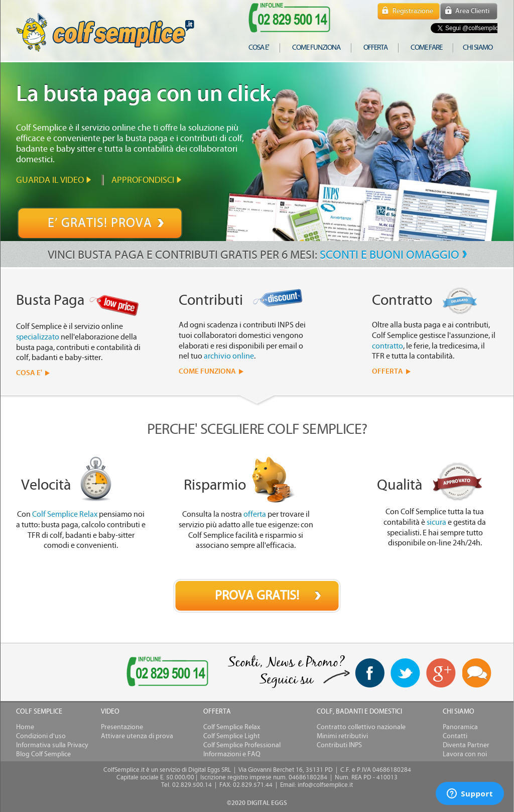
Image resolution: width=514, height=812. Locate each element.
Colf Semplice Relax (65, 514)
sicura (436, 522)
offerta (375, 47)
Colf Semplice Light (232, 736)
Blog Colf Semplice (43, 754)
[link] (55, 673)
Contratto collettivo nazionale (361, 727)
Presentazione (122, 727)
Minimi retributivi (342, 736)
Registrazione (413, 11)
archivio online (229, 356)
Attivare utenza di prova (137, 736)
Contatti (455, 736)
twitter (405, 673)
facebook (370, 673)
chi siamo (478, 47)
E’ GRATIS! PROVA (100, 223)
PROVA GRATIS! (257, 596)
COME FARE (426, 47)
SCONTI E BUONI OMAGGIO (390, 255)
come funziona (316, 47)
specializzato (38, 337)
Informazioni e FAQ (232, 754)
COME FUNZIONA (207, 371)
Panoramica (460, 727)
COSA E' (29, 373)
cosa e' (259, 47)
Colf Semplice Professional (242, 745)
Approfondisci (143, 180)
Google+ (441, 673)
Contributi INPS (339, 745)
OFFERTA (388, 371)
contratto (388, 346)
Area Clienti (472, 11)
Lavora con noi (465, 754)
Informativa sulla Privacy (52, 745)
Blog (477, 673)
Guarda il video (50, 180)
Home (25, 727)
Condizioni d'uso (41, 736)
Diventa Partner (466, 745)
